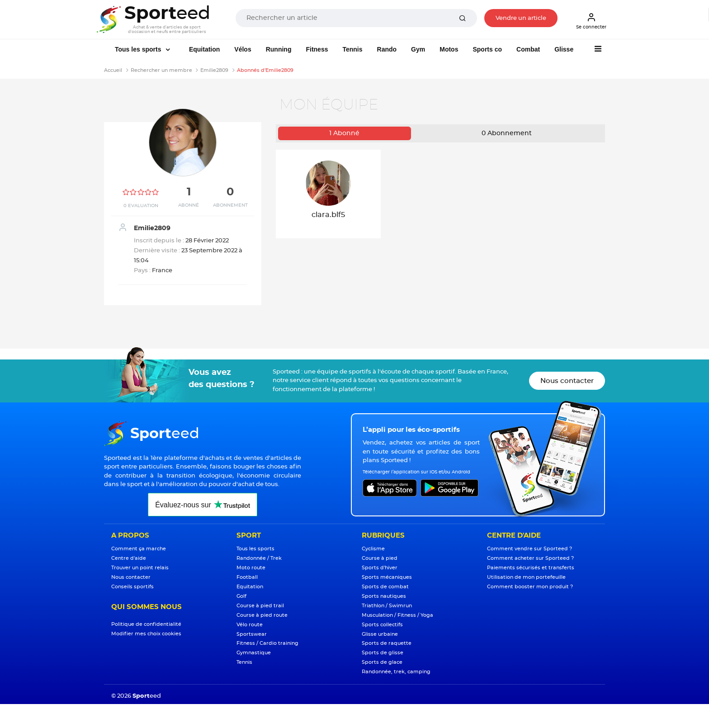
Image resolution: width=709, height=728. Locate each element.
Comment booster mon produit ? (530, 587)
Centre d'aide (129, 558)
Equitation (204, 49)
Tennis (352, 49)
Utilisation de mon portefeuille (526, 577)
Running (279, 49)
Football (247, 577)
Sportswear (252, 634)
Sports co (487, 49)
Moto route (251, 568)
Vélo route (250, 625)
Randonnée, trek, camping (396, 672)
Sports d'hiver (380, 568)
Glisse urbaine (380, 634)
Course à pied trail (260, 606)
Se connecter (591, 21)
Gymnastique (254, 653)
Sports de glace (382, 662)
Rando (387, 49)
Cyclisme (373, 549)
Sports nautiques (384, 596)
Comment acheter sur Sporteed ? (530, 558)
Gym (418, 49)
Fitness (317, 49)
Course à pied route (262, 615)
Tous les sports (139, 49)
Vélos (243, 49)
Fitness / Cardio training (267, 643)
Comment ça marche (139, 549)
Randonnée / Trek (259, 558)
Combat (528, 49)
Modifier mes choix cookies (146, 634)
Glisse (564, 49)
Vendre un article (521, 18)
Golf (241, 596)
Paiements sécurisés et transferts (531, 568)
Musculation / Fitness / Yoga (397, 615)
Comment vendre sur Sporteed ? (529, 549)
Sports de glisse (383, 653)
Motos (449, 49)
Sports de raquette (387, 643)
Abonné (189, 205)
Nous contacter (567, 381)
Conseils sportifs (132, 587)
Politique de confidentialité (146, 624)
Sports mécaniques (387, 577)
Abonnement (230, 205)
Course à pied (380, 558)
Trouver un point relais (140, 568)
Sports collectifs (382, 625)
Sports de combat (385, 587)
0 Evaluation (141, 206)
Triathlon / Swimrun (387, 606)
